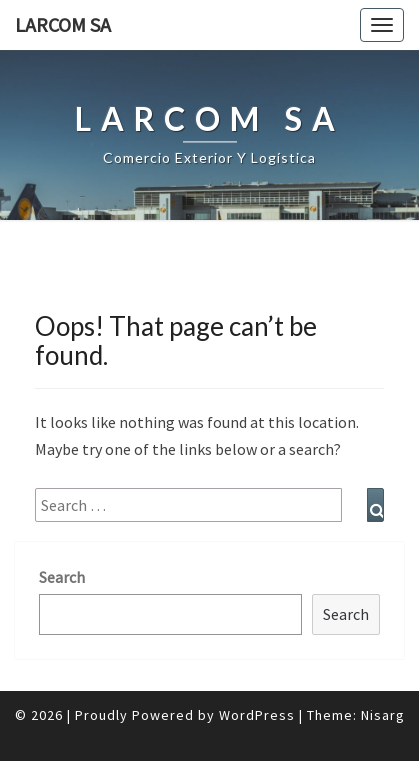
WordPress (257, 715)
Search (62, 577)
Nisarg (383, 715)
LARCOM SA (63, 24)
